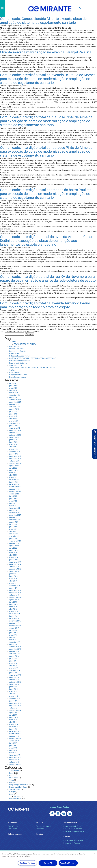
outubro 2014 (14, 708)
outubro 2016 (14, 651)
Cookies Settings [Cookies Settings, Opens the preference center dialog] (27, 863)
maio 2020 (13, 553)
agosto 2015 (14, 684)
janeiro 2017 (14, 644)
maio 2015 (13, 691)
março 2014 (14, 724)
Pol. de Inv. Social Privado (73, 829)
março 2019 (14, 583)
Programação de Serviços (19, 363)
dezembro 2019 (15, 562)
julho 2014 (13, 715)
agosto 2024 (14, 437)
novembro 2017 (15, 621)
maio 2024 (13, 444)
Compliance (12, 829)
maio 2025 (13, 416)
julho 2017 (13, 630)
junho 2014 (13, 717)
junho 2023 (13, 470)
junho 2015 (13, 689)
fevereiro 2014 (15, 727)
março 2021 (14, 534)
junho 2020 (13, 550)
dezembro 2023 (15, 456)
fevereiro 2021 (15, 536)
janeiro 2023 (14, 482)
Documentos (14, 346)
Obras (12, 780)
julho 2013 (13, 743)
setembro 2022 (15, 492)
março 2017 (14, 640)
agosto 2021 (14, 522)
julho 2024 (13, 440)
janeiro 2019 (14, 588)
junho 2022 (13, 499)
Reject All (48, 863)
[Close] (94, 854)
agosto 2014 (14, 713)
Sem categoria (15, 789)
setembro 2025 (15, 407)
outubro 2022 (14, 489)
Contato (12, 370)
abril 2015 (13, 694)
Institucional (14, 778)
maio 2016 (13, 663)
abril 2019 (13, 581)
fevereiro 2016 (15, 670)
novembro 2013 (15, 734)
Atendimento (14, 771)
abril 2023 (13, 475)
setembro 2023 (15, 463)
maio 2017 (13, 635)
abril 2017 (13, 637)
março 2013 (14, 753)
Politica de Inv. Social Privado (20, 356)
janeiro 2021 (14, 539)
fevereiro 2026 (15, 395)
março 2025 (14, 421)
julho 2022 (13, 496)
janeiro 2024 (14, 454)
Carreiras (40, 834)
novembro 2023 (15, 459)
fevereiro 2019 (15, 586)
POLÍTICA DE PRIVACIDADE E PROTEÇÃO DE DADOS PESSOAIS (33, 358)
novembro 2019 (15, 564)
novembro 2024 (15, 430)
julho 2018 (13, 602)
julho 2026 (13, 383)
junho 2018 (13, 604)
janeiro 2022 (14, 510)
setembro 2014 (15, 710)
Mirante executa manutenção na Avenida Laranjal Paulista (46, 52)
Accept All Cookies (68, 863)
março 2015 (14, 696)
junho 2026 (13, 386)
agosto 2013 (14, 741)
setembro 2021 (15, 520)
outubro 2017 (14, 623)
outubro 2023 (14, 461)
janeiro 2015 (14, 701)
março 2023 (14, 477)
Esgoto (12, 775)
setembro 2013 (15, 739)
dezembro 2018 (15, 590)
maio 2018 (13, 607)
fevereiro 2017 (15, 642)
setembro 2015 (15, 682)
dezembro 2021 (15, 513)
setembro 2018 (15, 597)
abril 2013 (13, 750)
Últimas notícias (15, 799)
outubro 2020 (14, 543)
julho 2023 (13, 468)
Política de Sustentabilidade (20, 361)
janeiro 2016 (14, 673)
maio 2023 (13, 473)
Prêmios (12, 782)
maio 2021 (13, 529)
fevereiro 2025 (15, 423)
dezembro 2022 (15, 484)
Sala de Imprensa (16, 365)
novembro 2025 (15, 402)
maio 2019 (13, 579)
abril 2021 (13, 532)
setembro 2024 (15, 435)
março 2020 (14, 557)
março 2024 (14, 449)
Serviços (13, 792)
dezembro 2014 (15, 703)
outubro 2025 (14, 404)
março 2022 (14, 506)
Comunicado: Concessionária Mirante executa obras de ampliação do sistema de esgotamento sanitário (43, 21)
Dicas (11, 773)
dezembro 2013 (15, 731)
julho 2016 (13, 659)
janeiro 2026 (14, 397)
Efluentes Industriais (17, 349)
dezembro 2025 (15, 400)
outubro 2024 (14, 433)
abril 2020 (13, 555)
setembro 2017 (15, 626)
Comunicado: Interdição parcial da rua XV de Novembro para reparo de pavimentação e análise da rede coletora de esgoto (48, 279)
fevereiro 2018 (15, 614)
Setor (11, 794)
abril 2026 (13, 390)
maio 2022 (13, 501)
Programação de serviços (19, 785)
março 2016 (14, 668)
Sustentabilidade (70, 822)
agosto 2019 (14, 571)
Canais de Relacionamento (73, 840)
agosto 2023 (14, 466)
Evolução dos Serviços (18, 377)
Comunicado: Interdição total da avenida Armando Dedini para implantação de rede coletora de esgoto (45, 305)
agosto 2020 (14, 546)
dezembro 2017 (15, 619)
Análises (13, 342)
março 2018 (14, 611)
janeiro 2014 (14, 729)
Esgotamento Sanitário (18, 351)
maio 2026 (13, 388)
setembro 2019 (15, 569)
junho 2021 (13, 527)
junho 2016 (13, 661)
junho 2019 (13, 576)
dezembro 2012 (15, 757)
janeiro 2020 (14, 560)
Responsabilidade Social (18, 375)
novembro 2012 (15, 760)
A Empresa (13, 822)
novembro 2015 (15, 677)
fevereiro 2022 (15, 508)
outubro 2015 (14, 680)
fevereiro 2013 (15, 755)
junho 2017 (13, 633)
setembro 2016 (15, 654)
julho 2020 (13, 548)
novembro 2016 (15, 649)
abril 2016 (13, 666)
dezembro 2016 (15, 647)
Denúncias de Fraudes (72, 843)
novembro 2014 (15, 706)
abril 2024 (13, 447)
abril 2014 (13, 722)
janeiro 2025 (14, 426)
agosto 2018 (14, 600)
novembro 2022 (15, 487)
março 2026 (14, 393)
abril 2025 (13, 419)
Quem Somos (14, 372)
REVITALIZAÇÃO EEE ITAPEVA (25, 344)
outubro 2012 (14, 762)
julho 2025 (13, 412)
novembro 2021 (15, 515)
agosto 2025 (14, 409)
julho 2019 (13, 574)
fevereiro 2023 (15, 480)
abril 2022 (13, 503)
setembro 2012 (15, 764)
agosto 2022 (14, 494)
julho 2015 (13, 687)
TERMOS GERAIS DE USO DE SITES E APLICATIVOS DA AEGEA (32, 368)
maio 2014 (13, 720)
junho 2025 (13, 414)
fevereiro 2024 (15, 452)
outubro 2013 (14, 736)
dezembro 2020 (15, 541)
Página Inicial (14, 354)
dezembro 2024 (15, 428)
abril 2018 (13, 609)
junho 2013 (13, 746)
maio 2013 (13, 748)
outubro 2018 (14, 595)
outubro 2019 (14, 567)
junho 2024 (13, 442)
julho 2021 (13, 524)
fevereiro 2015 (15, 699)
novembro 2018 (15, 593)
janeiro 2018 (14, 616)
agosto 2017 (14, 628)
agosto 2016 (14, 656)
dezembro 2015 (15, 675)
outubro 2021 (14, 517)
